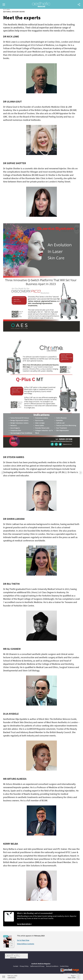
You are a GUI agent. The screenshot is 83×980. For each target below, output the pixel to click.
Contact (16, 966)
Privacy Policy (24, 966)
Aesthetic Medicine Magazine (41, 964)
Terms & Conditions (52, 966)
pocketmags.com (70, 973)
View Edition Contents (26, 944)
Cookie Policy (64, 966)
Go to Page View (23, 940)
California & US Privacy (37, 966)
